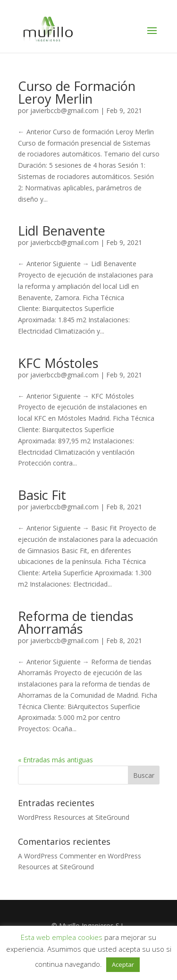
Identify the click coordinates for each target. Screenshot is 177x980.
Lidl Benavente (62, 231)
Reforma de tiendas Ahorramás (76, 622)
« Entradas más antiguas (55, 760)
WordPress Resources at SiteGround (74, 817)
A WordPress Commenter (57, 856)
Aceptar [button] (123, 964)
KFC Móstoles (58, 363)
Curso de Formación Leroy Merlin (77, 92)
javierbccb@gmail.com (64, 110)
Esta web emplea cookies (62, 937)
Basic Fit (42, 495)
